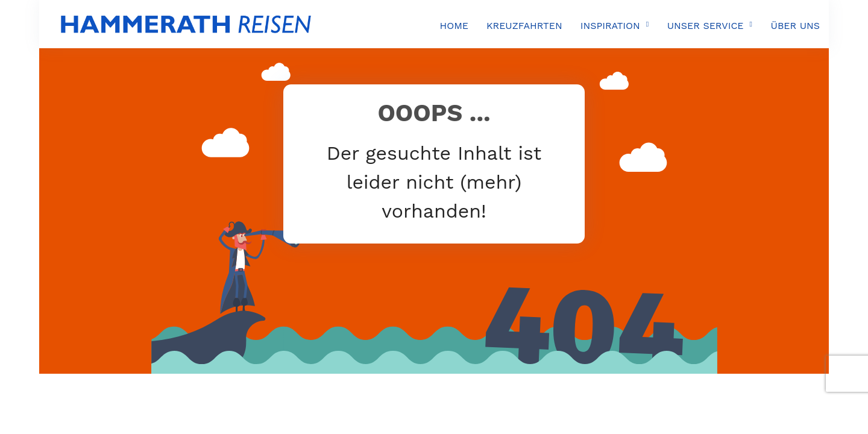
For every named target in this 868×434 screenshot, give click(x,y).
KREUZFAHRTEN (524, 26)
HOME (454, 26)
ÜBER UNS (795, 26)
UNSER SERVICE (706, 26)
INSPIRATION (610, 26)
